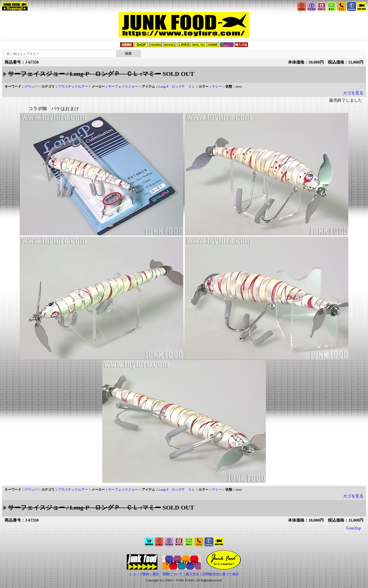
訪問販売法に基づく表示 (221, 574)
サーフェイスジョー (123, 86)
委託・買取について (168, 574)
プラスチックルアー (73, 86)
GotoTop (354, 528)
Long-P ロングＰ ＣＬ (177, 86)
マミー (217, 86)
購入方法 (192, 574)
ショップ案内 (139, 574)
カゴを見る (353, 93)
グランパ (31, 86)
